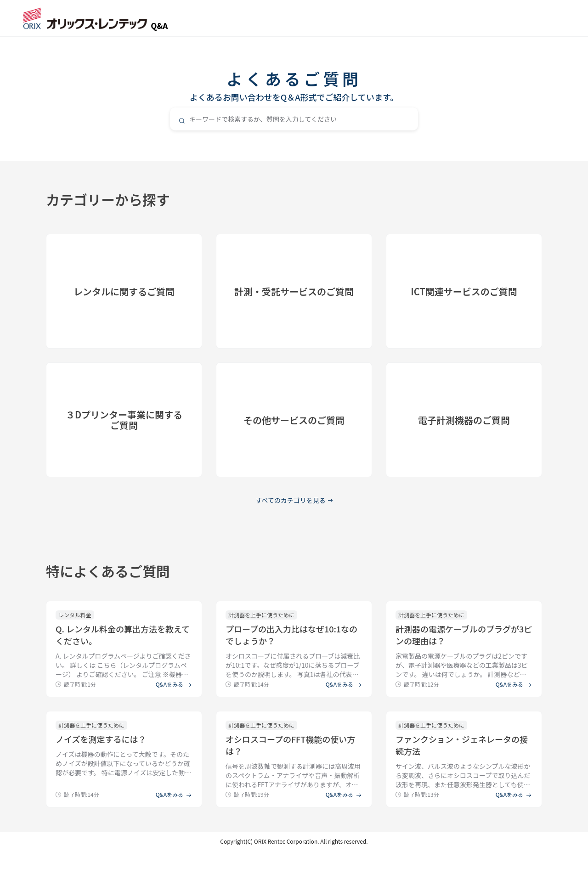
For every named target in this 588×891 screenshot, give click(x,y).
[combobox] (294, 119)
